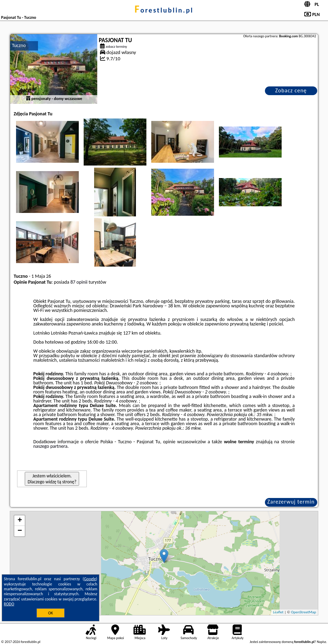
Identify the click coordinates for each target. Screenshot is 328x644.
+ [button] (20, 521)
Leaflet (278, 612)
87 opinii (79, 282)
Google (90, 579)
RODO (9, 604)
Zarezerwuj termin (291, 502)
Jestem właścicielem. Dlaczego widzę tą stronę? (52, 479)
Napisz (322, 642)
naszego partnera (51, 446)
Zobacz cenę (291, 90)
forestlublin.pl (164, 10)
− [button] (20, 531)
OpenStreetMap (304, 612)
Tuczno (19, 45)
